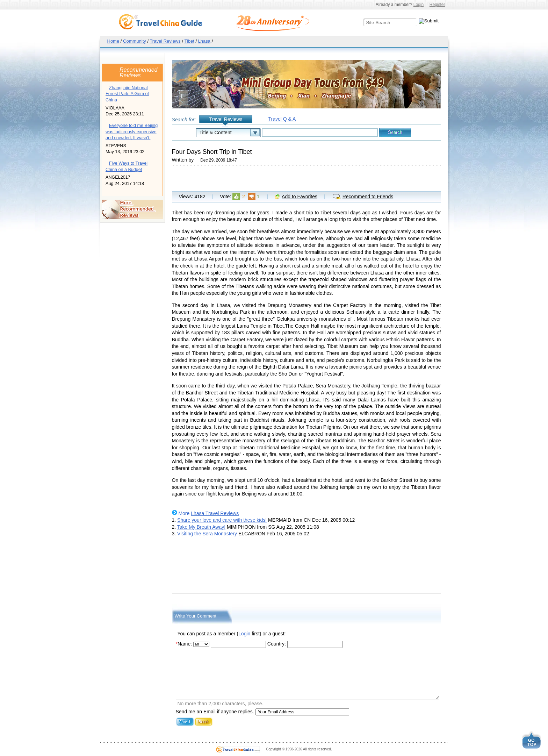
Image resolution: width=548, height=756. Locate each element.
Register (437, 5)
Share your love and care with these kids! (222, 520)
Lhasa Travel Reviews (215, 513)
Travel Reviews (165, 41)
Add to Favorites (300, 197)
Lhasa (204, 41)
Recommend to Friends (368, 197)
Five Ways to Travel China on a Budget (127, 166)
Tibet (189, 41)
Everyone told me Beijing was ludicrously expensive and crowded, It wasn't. (132, 132)
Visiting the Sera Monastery (207, 534)
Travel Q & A (282, 119)
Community (135, 41)
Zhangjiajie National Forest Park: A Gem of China (127, 94)
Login (419, 5)
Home (113, 41)
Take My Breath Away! (201, 527)
